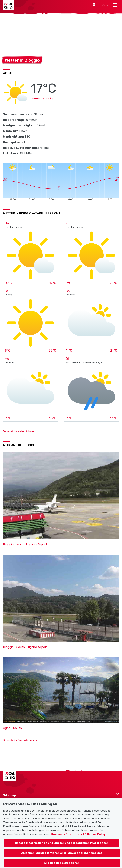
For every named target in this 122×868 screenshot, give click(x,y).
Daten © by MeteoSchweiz (19, 431)
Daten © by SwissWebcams (20, 740)
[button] (94, 5)
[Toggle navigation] (115, 5)
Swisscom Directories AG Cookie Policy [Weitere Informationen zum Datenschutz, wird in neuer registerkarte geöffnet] (78, 838)
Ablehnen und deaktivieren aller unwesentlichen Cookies (62, 857)
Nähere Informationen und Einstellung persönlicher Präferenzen (62, 847)
